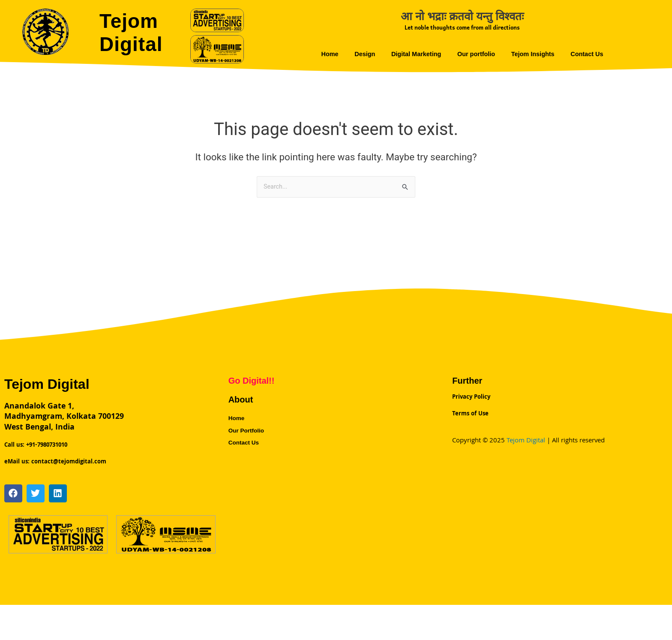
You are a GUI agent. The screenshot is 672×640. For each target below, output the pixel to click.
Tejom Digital (136, 32)
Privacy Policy (471, 395)
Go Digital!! (252, 381)
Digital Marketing (414, 54)
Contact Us (592, 54)
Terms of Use (470, 406)
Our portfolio (477, 54)
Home (324, 54)
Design (360, 54)
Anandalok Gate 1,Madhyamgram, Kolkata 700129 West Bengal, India (64, 418)
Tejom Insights (536, 54)
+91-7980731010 (46, 443)
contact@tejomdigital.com (69, 454)
